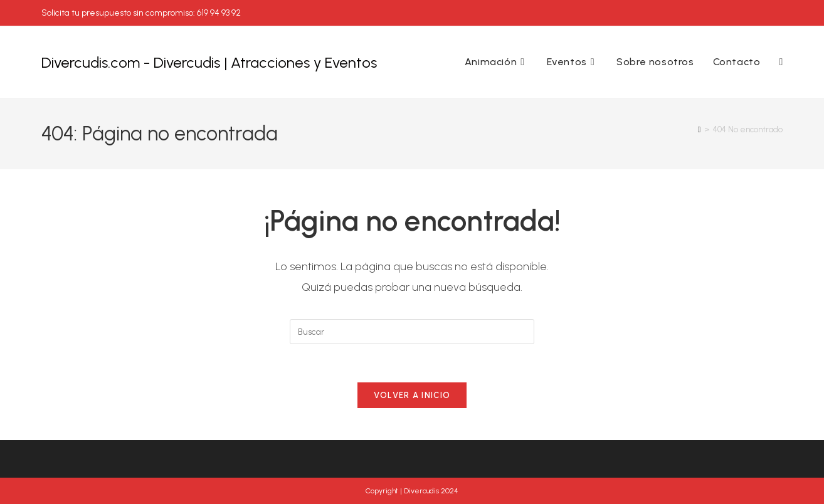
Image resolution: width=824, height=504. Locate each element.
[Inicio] (700, 129)
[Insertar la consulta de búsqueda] (412, 332)
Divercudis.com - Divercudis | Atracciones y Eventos (209, 62)
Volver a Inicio (412, 395)
